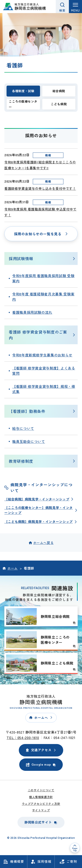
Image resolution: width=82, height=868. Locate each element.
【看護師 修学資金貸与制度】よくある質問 (44, 371)
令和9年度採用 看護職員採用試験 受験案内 (43, 278)
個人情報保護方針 (41, 797)
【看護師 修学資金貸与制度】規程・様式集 (44, 389)
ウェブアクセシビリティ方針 (41, 804)
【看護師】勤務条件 (27, 411)
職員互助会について (29, 441)
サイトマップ (41, 810)
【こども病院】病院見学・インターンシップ (39, 521)
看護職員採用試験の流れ (32, 312)
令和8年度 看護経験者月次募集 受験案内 (43, 297)
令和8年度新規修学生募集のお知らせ (42, 355)
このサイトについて (41, 790)
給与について (23, 428)
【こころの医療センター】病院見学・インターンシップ (39, 510)
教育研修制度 (21, 461)
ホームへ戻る (44, 543)
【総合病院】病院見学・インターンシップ (37, 499)
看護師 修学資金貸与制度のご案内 (38, 335)
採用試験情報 (21, 258)
